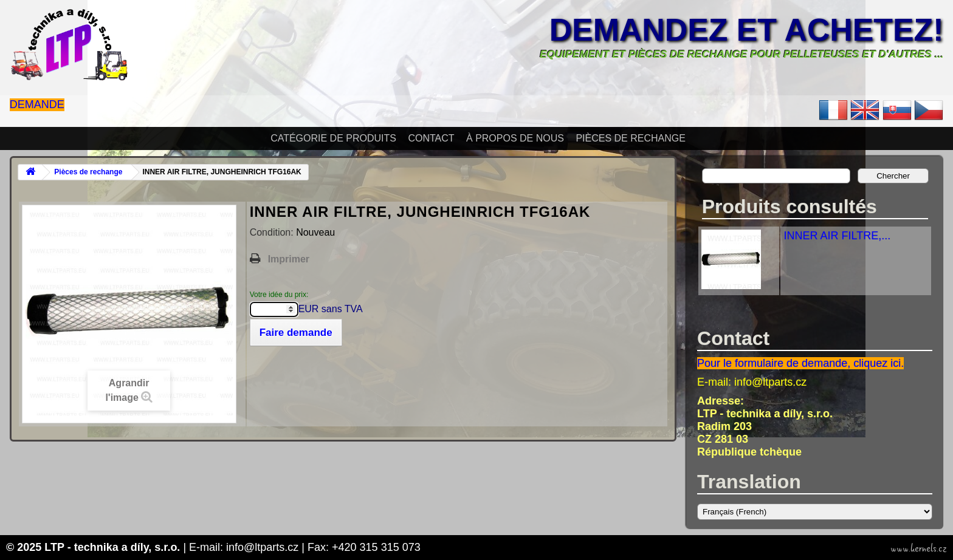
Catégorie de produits (333, 138)
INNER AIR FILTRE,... (837, 236)
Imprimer (289, 259)
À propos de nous (515, 138)
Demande (37, 104)
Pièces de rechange (630, 138)
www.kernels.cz (919, 548)
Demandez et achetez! (747, 30)
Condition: (273, 232)
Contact (431, 138)
